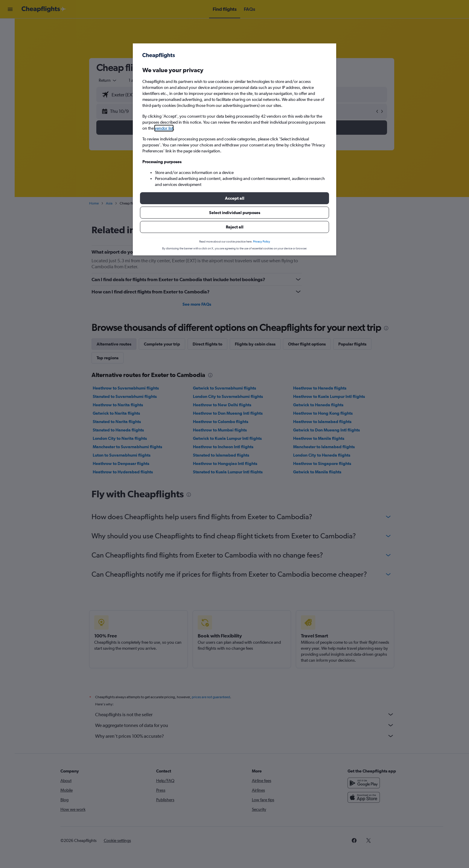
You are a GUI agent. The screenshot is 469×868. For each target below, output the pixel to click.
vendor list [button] (164, 128)
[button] (234, 198)
